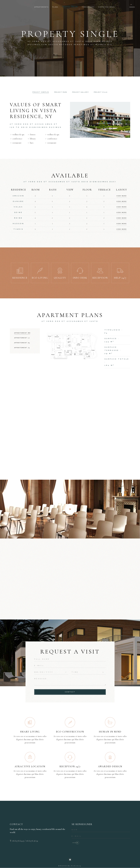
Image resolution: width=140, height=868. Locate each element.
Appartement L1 (22, 338)
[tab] (41, 92)
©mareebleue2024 (70, 866)
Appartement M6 (22, 333)
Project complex (41, 92)
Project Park (61, 92)
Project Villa (101, 92)
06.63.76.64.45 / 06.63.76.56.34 (25, 841)
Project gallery (80, 92)
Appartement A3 (22, 343)
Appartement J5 (22, 348)
